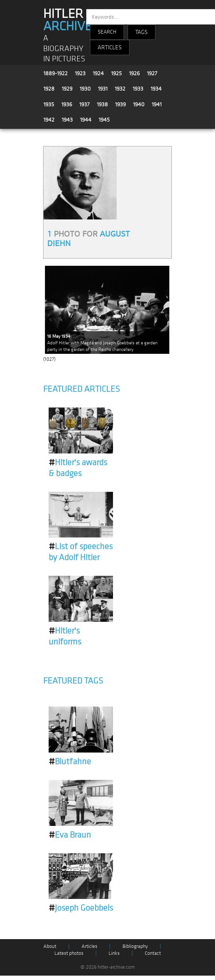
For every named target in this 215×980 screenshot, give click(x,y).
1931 (103, 89)
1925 (116, 73)
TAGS (142, 32)
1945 (104, 120)
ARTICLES (110, 47)
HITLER (67, 20)
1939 (120, 104)
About (50, 946)
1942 (49, 120)
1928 (49, 89)
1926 (134, 73)
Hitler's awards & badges (78, 468)
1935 (49, 104)
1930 (85, 89)
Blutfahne (70, 762)
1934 (156, 89)
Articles (89, 946)
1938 (102, 104)
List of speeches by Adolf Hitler (81, 552)
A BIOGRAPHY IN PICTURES (64, 49)
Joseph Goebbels (81, 908)
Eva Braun (70, 835)
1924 (98, 73)
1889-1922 (56, 73)
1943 (67, 120)
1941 (157, 104)
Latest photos (69, 953)
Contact (153, 953)
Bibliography (135, 946)
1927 (152, 73)
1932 (120, 89)
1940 (139, 104)
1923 (80, 73)
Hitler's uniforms (65, 636)
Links (114, 953)
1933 (138, 89)
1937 (84, 104)
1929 (67, 89)
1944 (86, 120)
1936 (67, 104)
